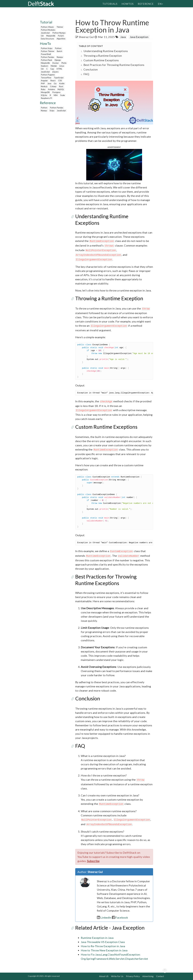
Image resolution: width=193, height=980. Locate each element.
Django (58, 60)
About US (104, 976)
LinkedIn (104, 917)
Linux (62, 66)
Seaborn (45, 66)
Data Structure (47, 39)
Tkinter (60, 27)
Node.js (44, 86)
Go (55, 83)
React (53, 80)
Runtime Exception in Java (97, 938)
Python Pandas (48, 57)
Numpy (60, 57)
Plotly (64, 63)
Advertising (148, 976)
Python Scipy (47, 48)
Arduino (51, 89)
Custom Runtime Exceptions (101, 60)
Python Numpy (59, 33)
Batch (60, 51)
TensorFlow (46, 78)
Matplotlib (51, 36)
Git (42, 36)
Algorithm (61, 39)
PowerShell (46, 54)
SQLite (44, 95)
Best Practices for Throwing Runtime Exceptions (114, 65)
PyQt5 (61, 36)
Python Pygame (48, 75)
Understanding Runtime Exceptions (106, 51)
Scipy (52, 110)
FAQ (86, 74)
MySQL (61, 89)
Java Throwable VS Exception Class (103, 942)
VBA (56, 95)
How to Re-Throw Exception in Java (103, 946)
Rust (61, 86)
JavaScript (45, 33)
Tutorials (110, 3)
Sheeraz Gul (86, 37)
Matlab (54, 66)
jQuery (55, 72)
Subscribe (93, 861)
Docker (56, 63)
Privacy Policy (133, 976)
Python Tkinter (48, 51)
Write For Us (117, 976)
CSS (60, 80)
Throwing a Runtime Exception (103, 56)
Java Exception (139, 37)
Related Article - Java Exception (110, 928)
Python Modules (48, 30)
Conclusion (91, 69)
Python (58, 48)
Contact (160, 976)
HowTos (128, 3)
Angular (44, 80)
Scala (63, 95)
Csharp (53, 86)
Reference (146, 3)
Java (49, 83)
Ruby (43, 89)
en (160, 3)
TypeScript (59, 78)
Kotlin (62, 83)
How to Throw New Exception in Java (104, 950)
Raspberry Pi (46, 98)
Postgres (56, 92)
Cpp (52, 69)
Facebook (120, 917)
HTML (59, 69)
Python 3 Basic (47, 27)
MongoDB (45, 92)
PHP (43, 83)
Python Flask (46, 60)
